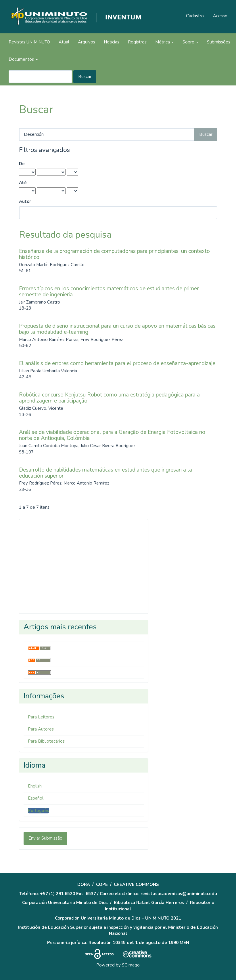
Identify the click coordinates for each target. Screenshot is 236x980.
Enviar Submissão (45, 838)
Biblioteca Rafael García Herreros (149, 903)
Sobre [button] (190, 42)
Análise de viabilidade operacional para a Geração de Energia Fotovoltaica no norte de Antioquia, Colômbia (112, 435)
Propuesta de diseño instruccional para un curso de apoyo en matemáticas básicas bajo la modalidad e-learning (117, 329)
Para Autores (41, 729)
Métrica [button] (165, 42)
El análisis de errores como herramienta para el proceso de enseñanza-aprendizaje (117, 363)
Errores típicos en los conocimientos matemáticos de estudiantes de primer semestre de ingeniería (109, 292)
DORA (84, 884)
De (22, 164)
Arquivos (87, 42)
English (35, 786)
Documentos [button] (23, 59)
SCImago (131, 965)
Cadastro (195, 16)
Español (36, 798)
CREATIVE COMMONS (136, 884)
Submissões (219, 42)
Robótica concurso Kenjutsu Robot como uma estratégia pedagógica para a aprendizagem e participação (109, 398)
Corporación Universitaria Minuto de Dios (65, 903)
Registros (137, 42)
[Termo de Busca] (40, 77)
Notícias (112, 42)
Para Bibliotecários (46, 741)
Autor (25, 201)
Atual (64, 42)
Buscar (85, 77)
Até (23, 183)
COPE (102, 884)
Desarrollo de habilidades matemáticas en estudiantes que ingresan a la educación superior (105, 473)
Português (39, 811)
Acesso (220, 16)
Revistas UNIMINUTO (29, 42)
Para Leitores (41, 717)
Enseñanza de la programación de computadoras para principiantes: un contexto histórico (114, 254)
